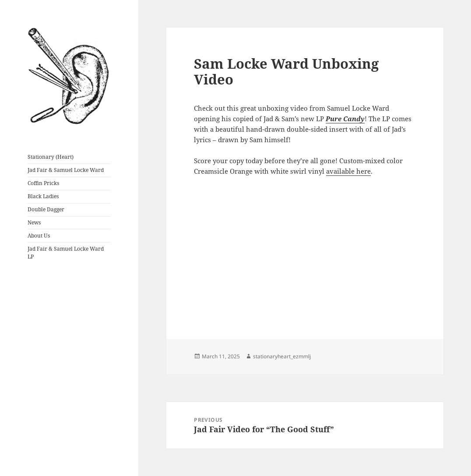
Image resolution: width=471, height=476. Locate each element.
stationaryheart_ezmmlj (282, 356)
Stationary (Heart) (51, 157)
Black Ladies (43, 196)
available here (348, 171)
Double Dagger (46, 209)
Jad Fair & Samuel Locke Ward (66, 170)
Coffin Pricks (43, 183)
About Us (39, 236)
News (34, 222)
